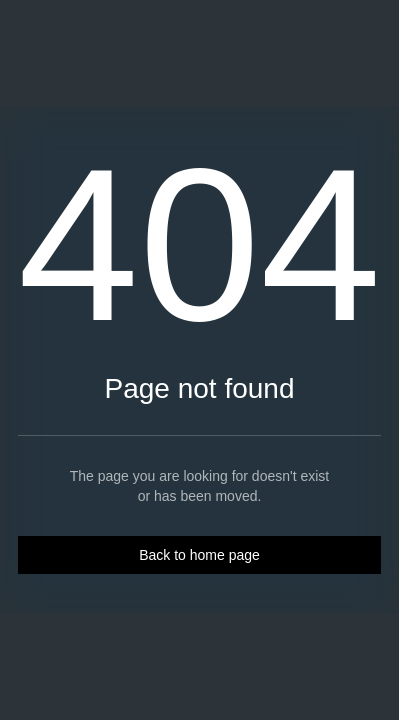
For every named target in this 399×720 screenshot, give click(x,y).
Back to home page (199, 555)
